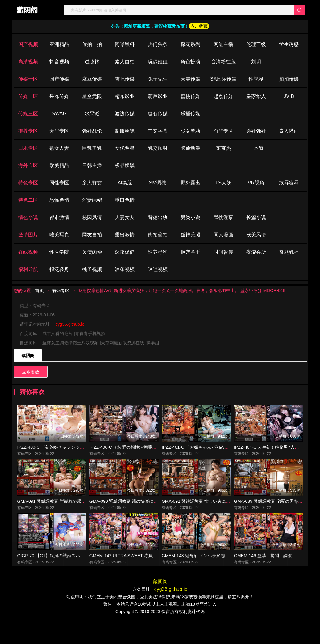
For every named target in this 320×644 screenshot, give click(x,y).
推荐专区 (28, 131)
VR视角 (256, 183)
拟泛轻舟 (59, 269)
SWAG (59, 114)
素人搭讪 (289, 131)
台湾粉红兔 (223, 62)
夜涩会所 (256, 252)
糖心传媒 (158, 114)
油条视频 (125, 269)
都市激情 (59, 217)
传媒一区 (28, 79)
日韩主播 (92, 165)
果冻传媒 (59, 96)
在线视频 (28, 252)
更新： (26, 315)
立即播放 (31, 372)
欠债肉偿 (92, 252)
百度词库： (31, 333)
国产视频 (28, 44)
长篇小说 (256, 217)
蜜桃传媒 (190, 96)
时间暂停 (223, 252)
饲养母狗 (158, 252)
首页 (39, 290)
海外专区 (28, 165)
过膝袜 (92, 62)
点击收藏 (199, 26)
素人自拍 (125, 62)
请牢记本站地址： (38, 324)
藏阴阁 (28, 355)
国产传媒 (59, 79)
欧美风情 (256, 235)
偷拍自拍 (92, 44)
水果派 (92, 114)
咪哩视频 (158, 269)
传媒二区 (28, 96)
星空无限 (92, 96)
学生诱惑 (289, 44)
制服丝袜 (125, 131)
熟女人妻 (59, 148)
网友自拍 (92, 235)
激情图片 (28, 235)
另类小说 (190, 217)
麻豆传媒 (92, 79)
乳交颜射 (158, 148)
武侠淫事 (223, 217)
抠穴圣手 (190, 252)
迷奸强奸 (256, 131)
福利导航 (28, 269)
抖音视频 (59, 62)
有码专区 (223, 131)
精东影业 (125, 96)
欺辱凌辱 (289, 183)
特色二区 (28, 200)
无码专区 (59, 131)
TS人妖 (223, 183)
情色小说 (28, 217)
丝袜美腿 (190, 235)
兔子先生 (158, 79)
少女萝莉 (190, 131)
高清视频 (28, 62)
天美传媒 (190, 79)
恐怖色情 (59, 200)
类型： (26, 306)
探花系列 (190, 44)
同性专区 (59, 183)
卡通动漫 (190, 148)
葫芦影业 (158, 96)
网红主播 (223, 44)
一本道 (256, 148)
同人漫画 (223, 235)
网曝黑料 (125, 44)
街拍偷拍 (158, 235)
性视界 (256, 79)
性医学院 (59, 252)
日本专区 (28, 148)
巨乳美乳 (92, 148)
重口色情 (125, 200)
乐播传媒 (190, 114)
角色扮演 (190, 62)
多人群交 (92, 183)
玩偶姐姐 (158, 62)
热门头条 (158, 44)
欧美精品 (59, 165)
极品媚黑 (125, 165)
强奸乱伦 (92, 131)
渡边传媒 (125, 114)
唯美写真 (59, 235)
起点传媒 (223, 96)
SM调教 (158, 183)
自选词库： (31, 343)
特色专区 (28, 183)
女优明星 (125, 148)
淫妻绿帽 (92, 200)
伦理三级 (256, 44)
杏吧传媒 (125, 79)
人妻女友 (125, 217)
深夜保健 (125, 252)
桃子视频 (92, 269)
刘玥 (256, 62)
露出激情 (125, 235)
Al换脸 (125, 183)
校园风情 (92, 217)
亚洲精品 (59, 44)
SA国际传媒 (223, 79)
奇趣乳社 (289, 252)
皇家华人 (256, 96)
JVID (289, 96)
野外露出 (190, 183)
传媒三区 (28, 114)
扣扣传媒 (289, 79)
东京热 (223, 148)
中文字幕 (158, 131)
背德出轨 (158, 217)
